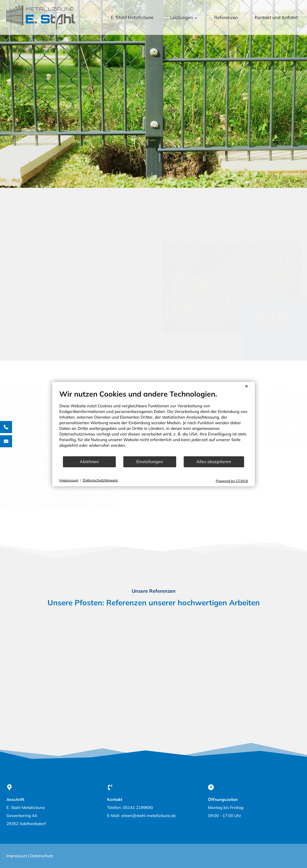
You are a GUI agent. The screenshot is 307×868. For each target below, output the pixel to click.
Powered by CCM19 (232, 481)
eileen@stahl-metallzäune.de (149, 816)
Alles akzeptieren (214, 462)
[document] (154, 422)
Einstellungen (150, 462)
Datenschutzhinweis (100, 480)
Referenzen (226, 17)
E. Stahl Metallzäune (132, 17)
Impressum (17, 856)
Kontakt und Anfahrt (276, 17)
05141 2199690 (138, 807)
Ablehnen (89, 462)
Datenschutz (42, 856)
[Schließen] (247, 386)
